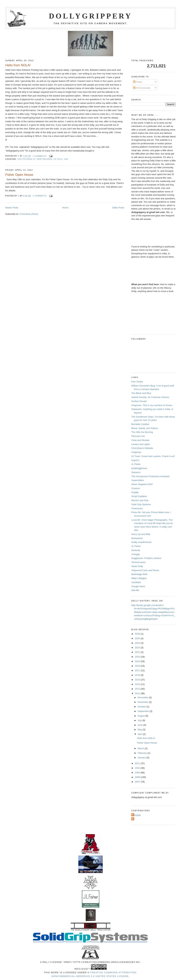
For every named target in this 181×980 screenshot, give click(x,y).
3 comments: (40, 196)
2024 (138, 643)
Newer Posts (12, 208)
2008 (138, 777)
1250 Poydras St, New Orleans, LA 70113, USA (43, 159)
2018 (138, 666)
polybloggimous (139, 468)
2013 (138, 689)
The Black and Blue (141, 393)
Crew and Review (140, 440)
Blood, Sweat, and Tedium (145, 428)
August (142, 716)
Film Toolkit (137, 382)
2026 (138, 634)
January (142, 758)
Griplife (135, 492)
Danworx (136, 472)
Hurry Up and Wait (141, 534)
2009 (138, 773)
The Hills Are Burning (142, 432)
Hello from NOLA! (18, 65)
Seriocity (136, 550)
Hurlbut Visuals (139, 401)
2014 (138, 684)
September (144, 711)
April (140, 734)
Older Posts (118, 208)
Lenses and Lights (141, 444)
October (142, 707)
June (141, 725)
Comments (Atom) (29, 214)
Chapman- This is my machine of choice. (152, 405)
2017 (138, 670)
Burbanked (137, 538)
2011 (138, 763)
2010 (138, 768)
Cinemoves (137, 508)
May (140, 730)
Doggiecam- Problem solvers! (146, 558)
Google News (138, 586)
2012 (138, 693)
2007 (138, 782)
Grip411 (135, 460)
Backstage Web (139, 574)
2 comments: (40, 156)
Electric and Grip (140, 500)
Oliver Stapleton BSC (142, 484)
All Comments (142, 88)
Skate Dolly (137, 566)
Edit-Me (135, 590)
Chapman (136, 452)
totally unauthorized (141, 542)
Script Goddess (139, 496)
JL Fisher (136, 464)
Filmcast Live (138, 436)
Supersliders (138, 480)
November (143, 702)
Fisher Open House (19, 175)
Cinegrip (136, 554)
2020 (138, 657)
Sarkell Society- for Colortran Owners (150, 397)
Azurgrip (136, 815)
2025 (138, 638)
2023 (138, 648)
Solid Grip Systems (141, 504)
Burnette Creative (140, 424)
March (141, 748)
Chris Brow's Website (142, 448)
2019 (138, 661)
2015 (138, 680)
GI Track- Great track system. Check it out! (153, 456)
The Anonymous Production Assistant (150, 476)
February (143, 753)
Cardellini (136, 582)
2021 (138, 652)
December (143, 697)
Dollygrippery (91, 16)
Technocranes (138, 562)
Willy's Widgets (139, 578)
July (140, 720)
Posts (138, 82)
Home (65, 208)
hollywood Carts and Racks (145, 570)
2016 (138, 675)
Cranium (136, 488)
